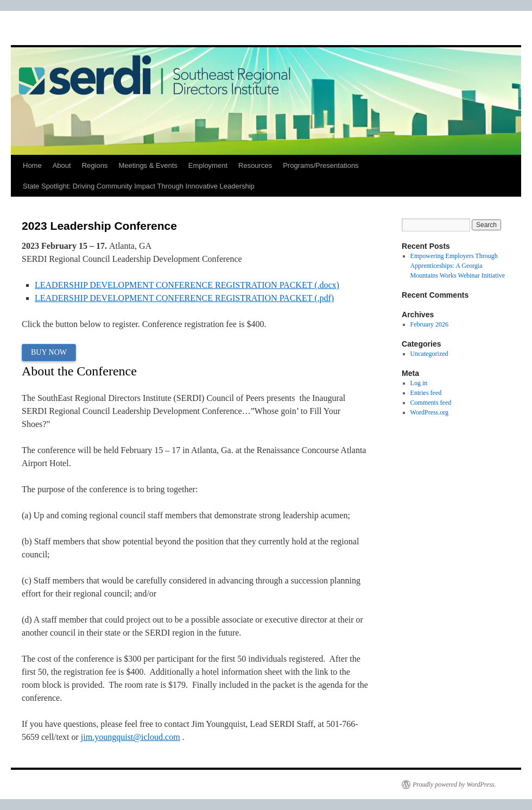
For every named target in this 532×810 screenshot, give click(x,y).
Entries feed (426, 393)
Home (32, 165)
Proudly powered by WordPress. (454, 784)
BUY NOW (49, 352)
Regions (95, 165)
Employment (208, 165)
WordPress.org (429, 412)
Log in (419, 383)
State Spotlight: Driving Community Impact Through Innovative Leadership (139, 186)
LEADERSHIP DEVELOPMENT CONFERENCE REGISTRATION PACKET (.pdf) (184, 298)
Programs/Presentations (321, 165)
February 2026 (429, 324)
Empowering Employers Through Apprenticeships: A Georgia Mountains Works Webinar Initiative (458, 266)
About (62, 165)
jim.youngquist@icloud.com (131, 737)
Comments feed (431, 403)
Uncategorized (429, 354)
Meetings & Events (148, 165)
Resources (255, 165)
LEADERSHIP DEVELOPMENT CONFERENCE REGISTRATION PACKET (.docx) (187, 285)
